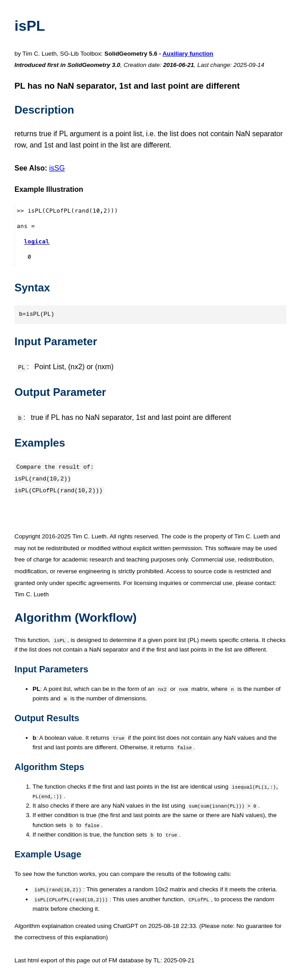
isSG (57, 168)
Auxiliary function (188, 54)
